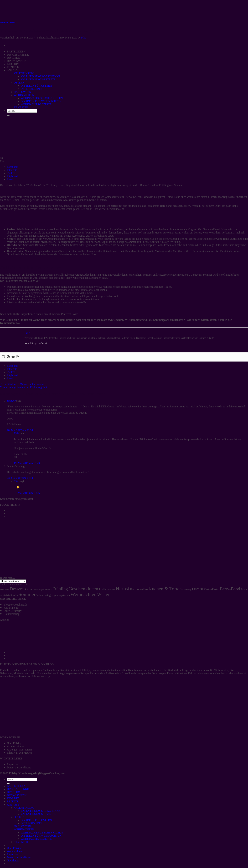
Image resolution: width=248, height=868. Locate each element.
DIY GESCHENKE (18, 789)
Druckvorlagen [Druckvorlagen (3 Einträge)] (38, 590)
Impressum (13, 764)
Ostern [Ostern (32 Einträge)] (198, 589)
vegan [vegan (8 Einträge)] (55, 595)
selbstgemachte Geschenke (195, 670)
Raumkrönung (12, 614)
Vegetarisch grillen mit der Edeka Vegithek (24, 387)
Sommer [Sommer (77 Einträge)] (27, 594)
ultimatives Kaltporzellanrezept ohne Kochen (200, 673)
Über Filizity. (14, 743)
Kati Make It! (11, 608)
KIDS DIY (13, 798)
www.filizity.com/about (36, 343)
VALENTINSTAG (24, 808)
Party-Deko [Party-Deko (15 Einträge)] (211, 589)
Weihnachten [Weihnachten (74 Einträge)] (84, 594)
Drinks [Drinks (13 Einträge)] (28, 589)
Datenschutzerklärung (19, 767)
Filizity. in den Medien (19, 753)
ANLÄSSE (13, 805)
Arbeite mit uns (15, 746)
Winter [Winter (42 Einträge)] (103, 595)
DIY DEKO (13, 792)
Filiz (84, 38)
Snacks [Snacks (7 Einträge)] (14, 595)
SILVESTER (21, 842)
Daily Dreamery (13, 611)
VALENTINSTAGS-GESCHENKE (40, 811)
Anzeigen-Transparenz (19, 750)
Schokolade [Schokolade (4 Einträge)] (5, 595)
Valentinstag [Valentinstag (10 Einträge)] (43, 595)
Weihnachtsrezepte (135, 673)
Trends (12, 23)
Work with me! (15, 851)
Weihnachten (221, 670)
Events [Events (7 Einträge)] (48, 589)
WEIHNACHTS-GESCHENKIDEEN (42, 833)
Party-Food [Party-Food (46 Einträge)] (230, 589)
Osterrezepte (159, 673)
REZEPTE (13, 801)
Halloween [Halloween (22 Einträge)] (107, 589)
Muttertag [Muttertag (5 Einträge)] (187, 590)
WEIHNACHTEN (24, 829)
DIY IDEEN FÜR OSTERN (36, 820)
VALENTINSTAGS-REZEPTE (38, 814)
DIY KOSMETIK (17, 795)
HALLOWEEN (22, 826)
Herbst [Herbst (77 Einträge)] (122, 589)
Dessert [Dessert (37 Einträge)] (16, 589)
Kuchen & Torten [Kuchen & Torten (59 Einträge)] (165, 589)
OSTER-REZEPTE (31, 823)
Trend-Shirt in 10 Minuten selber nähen (22, 384)
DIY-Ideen (16, 670)
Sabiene (11, 401)
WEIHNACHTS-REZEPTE (36, 839)
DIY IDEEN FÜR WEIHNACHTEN (41, 836)
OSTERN (19, 817)
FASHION (4, 23)
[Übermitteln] (8, 784)
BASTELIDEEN (16, 786)
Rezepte (32, 670)
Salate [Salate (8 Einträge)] (244, 589)
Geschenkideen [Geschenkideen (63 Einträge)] (83, 589)
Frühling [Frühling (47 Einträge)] (60, 589)
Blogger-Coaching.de (16, 605)
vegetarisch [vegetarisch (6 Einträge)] (64, 595)
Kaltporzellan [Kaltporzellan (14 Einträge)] (139, 589)
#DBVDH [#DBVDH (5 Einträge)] (5, 590)
